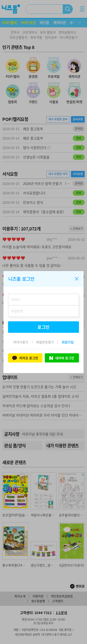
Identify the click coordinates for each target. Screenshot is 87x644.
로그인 (44, 327)
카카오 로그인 (25, 358)
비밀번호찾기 (45, 342)
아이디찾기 (21, 342)
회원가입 (68, 342)
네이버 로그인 (62, 358)
